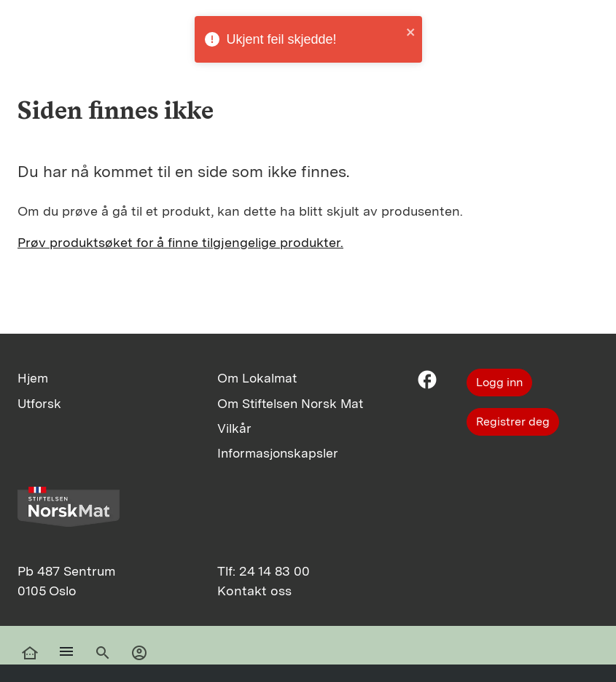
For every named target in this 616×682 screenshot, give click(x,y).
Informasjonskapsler (278, 453)
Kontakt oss (254, 591)
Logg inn (499, 382)
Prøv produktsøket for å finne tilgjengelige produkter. (180, 242)
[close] (411, 32)
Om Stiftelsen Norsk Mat (290, 403)
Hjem (33, 378)
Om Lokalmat (257, 378)
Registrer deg (513, 422)
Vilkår (234, 428)
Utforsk (39, 403)
